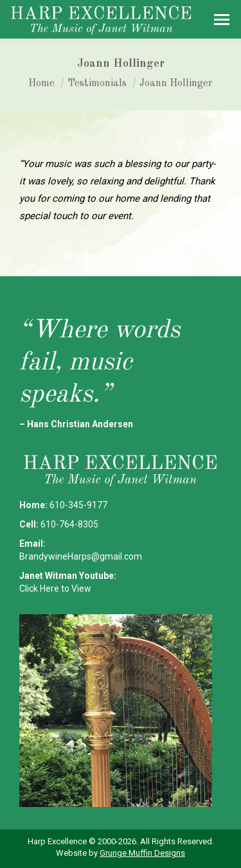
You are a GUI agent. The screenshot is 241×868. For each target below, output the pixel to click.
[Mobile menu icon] (222, 20)
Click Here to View (55, 589)
